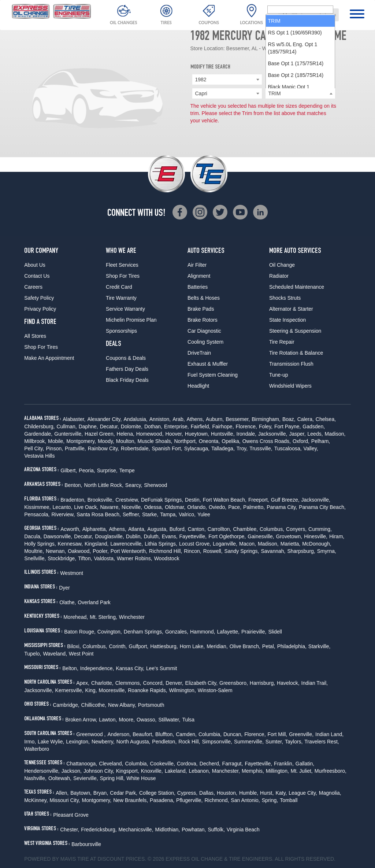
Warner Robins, (135, 558)
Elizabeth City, (201, 683)
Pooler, (101, 551)
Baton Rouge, (80, 632)
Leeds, (315, 434)
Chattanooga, (82, 764)
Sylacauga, (197, 448)
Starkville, (320, 646)
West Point (81, 654)
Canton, (197, 529)
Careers (33, 287)
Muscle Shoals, (155, 441)
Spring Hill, (112, 778)
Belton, (70, 668)
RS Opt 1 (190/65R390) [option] (295, 117)
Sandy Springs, (242, 551)
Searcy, (134, 485)
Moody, (106, 441)
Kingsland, (96, 544)
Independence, (97, 668)
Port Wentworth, (129, 551)
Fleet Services (122, 265)
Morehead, (76, 617)
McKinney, (36, 800)
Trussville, (261, 448)
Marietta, (290, 544)
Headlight (198, 386)
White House (141, 778)
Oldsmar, (175, 507)
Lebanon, (199, 771)
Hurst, (267, 793)
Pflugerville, (189, 800)
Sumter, (274, 742)
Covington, (110, 632)
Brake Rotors (203, 320)
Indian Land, (329, 734)
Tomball (289, 800)
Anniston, (160, 419)
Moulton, (126, 441)
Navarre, (110, 507)
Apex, (83, 683)
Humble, (249, 793)
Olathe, (68, 602)
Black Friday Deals (127, 380)
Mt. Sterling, (103, 617)
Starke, (150, 514)
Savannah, (273, 551)
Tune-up (279, 375)
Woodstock (167, 558)
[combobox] (309, 15)
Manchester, (226, 771)
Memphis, (253, 771)
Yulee (204, 514)
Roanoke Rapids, (147, 690)
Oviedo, (218, 507)
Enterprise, (177, 426)
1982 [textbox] (201, 80)
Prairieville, (254, 632)
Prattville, (75, 448)
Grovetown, (289, 536)
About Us (35, 265)
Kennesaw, (70, 544)
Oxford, (301, 441)
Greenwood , (91, 734)
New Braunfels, (131, 800)
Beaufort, (143, 734)
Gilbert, (69, 470)
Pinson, (54, 448)
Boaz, (289, 419)
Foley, (266, 426)
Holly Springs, (40, 544)
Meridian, (217, 646)
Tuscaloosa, (288, 448)
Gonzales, (177, 632)
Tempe (127, 470)
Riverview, (63, 514)
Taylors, (294, 742)
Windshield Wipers (290, 386)
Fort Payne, (287, 426)
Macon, (248, 544)
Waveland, (55, 654)
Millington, (277, 771)
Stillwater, (169, 720)
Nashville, (35, 778)
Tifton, (85, 558)
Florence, (246, 426)
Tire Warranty (121, 298)
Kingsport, (128, 771)
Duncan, (233, 734)
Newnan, (56, 551)
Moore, (127, 720)
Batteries (198, 287)
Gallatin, (305, 764)
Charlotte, (102, 683)
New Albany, (122, 705)
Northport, (185, 441)
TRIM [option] (274, 105)
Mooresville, (113, 690)
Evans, (170, 536)
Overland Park (94, 602)
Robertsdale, (135, 448)
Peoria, (87, 470)
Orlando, (197, 507)
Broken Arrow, (81, 720)
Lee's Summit (161, 668)
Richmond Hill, (166, 551)
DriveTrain (199, 353)
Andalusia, (135, 419)
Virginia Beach (243, 830)
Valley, (311, 448)
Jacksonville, (273, 434)
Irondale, (246, 434)
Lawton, (108, 720)
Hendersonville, (42, 771)
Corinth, (118, 646)
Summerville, (249, 742)
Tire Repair (282, 342)
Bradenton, (73, 500)
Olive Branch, (245, 646)
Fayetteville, (193, 536)
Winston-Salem (215, 690)
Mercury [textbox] (278, 80)
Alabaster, (74, 419)
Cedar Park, (124, 793)
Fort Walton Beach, (225, 500)
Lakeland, (176, 771)
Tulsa (188, 720)
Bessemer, (238, 419)
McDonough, (317, 544)
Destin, (193, 500)
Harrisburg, (262, 683)
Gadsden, (314, 426)
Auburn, (215, 419)
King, (91, 690)
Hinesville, (316, 536)
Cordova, (187, 764)
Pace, (235, 507)
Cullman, (66, 426)
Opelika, (231, 441)
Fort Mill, (278, 734)
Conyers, (296, 529)
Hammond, (203, 632)
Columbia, (210, 734)
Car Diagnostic (204, 331)
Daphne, (88, 426)
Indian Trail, (315, 683)
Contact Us (37, 276)
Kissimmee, (37, 507)
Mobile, (56, 441)
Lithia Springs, (161, 544)
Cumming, (320, 529)
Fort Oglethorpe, (227, 536)
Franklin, (284, 764)
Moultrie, (34, 551)
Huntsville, (223, 434)
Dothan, (153, 426)
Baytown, (81, 793)
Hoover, (174, 434)
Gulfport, (139, 646)
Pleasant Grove (71, 815)
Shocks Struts (285, 298)
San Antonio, (245, 800)
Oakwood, (79, 551)
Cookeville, (162, 764)
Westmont (72, 573)
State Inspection (287, 320)
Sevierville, (86, 778)
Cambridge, (66, 705)
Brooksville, (101, 500)
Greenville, (301, 734)
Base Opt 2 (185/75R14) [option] (296, 159)
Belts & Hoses (204, 298)
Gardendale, (38, 434)
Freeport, (259, 500)
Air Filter (197, 265)
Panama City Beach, (322, 507)
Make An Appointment (49, 358)
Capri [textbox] (201, 93)
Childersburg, (39, 426)
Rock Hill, (189, 742)
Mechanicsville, (136, 830)
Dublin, (134, 536)
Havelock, (288, 683)
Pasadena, (162, 800)
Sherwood (155, 485)
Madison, (335, 434)
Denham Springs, (144, 632)
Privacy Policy (40, 309)
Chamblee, (245, 529)
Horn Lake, (192, 646)
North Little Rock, (103, 485)
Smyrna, (327, 551)
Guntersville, (68, 434)
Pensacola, (37, 514)
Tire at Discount (101, 859)
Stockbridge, (62, 558)
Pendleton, (164, 742)
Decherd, (210, 764)
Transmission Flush (291, 364)
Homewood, (150, 434)
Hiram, (337, 536)
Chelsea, (326, 419)
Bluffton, (165, 734)
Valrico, (187, 514)
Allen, (62, 793)
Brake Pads (201, 309)
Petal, (269, 646)
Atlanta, (137, 529)
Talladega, (223, 448)
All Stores (35, 336)
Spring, (270, 800)
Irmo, (30, 742)
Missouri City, (65, 800)
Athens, (195, 419)
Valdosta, (105, 558)
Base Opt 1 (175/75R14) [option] (296, 148)
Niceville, (132, 507)
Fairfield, (201, 426)
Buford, (178, 529)
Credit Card (119, 287)
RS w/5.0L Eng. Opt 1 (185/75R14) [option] (293, 132)
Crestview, (127, 500)
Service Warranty (125, 309)
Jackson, (72, 771)
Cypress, (187, 793)
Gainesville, (261, 536)
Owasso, (146, 720)
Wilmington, (183, 690)
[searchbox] (300, 94)
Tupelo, (33, 654)
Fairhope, (223, 426)
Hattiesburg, (164, 646)
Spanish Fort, (167, 448)
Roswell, (213, 551)
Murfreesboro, (331, 771)
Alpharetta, (95, 529)
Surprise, (107, 470)
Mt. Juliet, (302, 771)
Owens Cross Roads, (267, 441)
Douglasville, (109, 536)
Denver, (174, 683)
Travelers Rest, (322, 742)
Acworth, (70, 529)
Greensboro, (234, 683)
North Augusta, (133, 742)
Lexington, (78, 742)
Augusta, (157, 529)
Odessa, (153, 507)
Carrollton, (220, 529)
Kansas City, (130, 668)
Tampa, (168, 514)
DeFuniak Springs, (162, 500)
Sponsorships (121, 331)
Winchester (132, 617)
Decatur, (109, 426)
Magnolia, (330, 793)
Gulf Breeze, (285, 500)
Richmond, (217, 800)
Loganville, (225, 544)
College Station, (157, 793)
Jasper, (297, 434)
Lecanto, (63, 507)
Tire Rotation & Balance (296, 353)
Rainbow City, (103, 448)
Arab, (179, 419)
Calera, (306, 419)
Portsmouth (151, 705)
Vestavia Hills (39, 456)
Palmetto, (254, 507)
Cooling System (205, 342)
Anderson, (119, 734)
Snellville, (35, 558)
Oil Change (282, 265)
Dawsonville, (58, 536)
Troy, (242, 448)
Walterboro (37, 749)
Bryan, (101, 793)
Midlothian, (168, 830)
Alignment (199, 276)
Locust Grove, (195, 544)
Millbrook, (35, 441)
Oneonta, (209, 441)
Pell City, (34, 448)
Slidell (275, 632)
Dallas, (207, 793)
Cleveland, (111, 764)
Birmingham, (266, 419)
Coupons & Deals (126, 358)
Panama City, (282, 507)
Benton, (73, 485)
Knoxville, (152, 771)
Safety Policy (39, 298)
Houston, (227, 793)
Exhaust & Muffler (208, 364)
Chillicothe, (94, 705)
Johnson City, (99, 771)
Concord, (154, 683)
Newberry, (103, 742)
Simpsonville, (217, 742)
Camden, (186, 734)
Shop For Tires (41, 347)
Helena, (126, 434)
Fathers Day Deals (127, 369)
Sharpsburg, (301, 551)
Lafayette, (228, 632)
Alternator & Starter (291, 309)
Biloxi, (74, 646)
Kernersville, (69, 690)
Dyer (64, 588)
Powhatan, (194, 830)
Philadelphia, (292, 646)
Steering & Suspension (295, 331)
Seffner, (131, 514)
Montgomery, (81, 441)
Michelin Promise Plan (131, 320)
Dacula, (33, 536)
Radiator (279, 276)
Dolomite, (132, 426)
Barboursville (86, 844)
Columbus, (272, 529)
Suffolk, (216, 830)
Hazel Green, (100, 434)
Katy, (281, 793)
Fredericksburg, (99, 830)
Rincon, (192, 551)
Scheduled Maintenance (297, 287)
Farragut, (233, 764)
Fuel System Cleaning (213, 375)
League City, (303, 793)
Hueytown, (197, 434)
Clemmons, (128, 683)
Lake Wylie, (51, 742)
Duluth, (152, 536)
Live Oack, (86, 507)
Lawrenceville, (127, 544)
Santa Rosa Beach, (99, 514)
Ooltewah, (60, 778)
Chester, (70, 830)
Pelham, (321, 441)
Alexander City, (104, 419)
